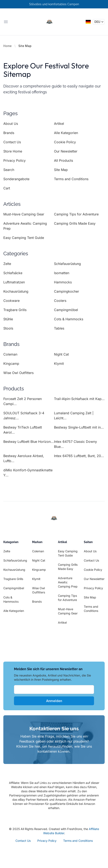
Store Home (13, 151)
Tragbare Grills (15, 310)
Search (9, 170)
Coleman (10, 354)
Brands (9, 133)
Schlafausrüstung (67, 264)
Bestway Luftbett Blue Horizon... (29, 442)
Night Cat (61, 354)
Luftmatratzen (14, 282)
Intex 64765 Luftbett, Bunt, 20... (79, 456)
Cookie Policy (65, 142)
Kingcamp (11, 364)
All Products (63, 160)
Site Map (61, 170)
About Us (11, 124)
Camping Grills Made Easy (75, 223)
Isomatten (62, 273)
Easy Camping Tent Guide (24, 238)
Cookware (11, 301)
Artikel (59, 124)
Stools (8, 328)
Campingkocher (67, 291)
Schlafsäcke (13, 273)
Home (8, 46)
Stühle (8, 319)
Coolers (60, 301)
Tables (59, 328)
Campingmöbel (66, 310)
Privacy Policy (14, 160)
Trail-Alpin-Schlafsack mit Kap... (79, 399)
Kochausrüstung (16, 291)
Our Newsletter (66, 151)
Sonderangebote (16, 179)
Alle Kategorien (66, 133)
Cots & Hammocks (69, 319)
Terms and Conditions (71, 179)
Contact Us (12, 142)
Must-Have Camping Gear (24, 214)
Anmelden (54, 701)
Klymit (59, 364)
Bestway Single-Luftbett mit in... (79, 427)
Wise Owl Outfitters (18, 373)
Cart (7, 188)
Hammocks (63, 282)
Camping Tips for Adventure (76, 214)
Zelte (7, 264)
